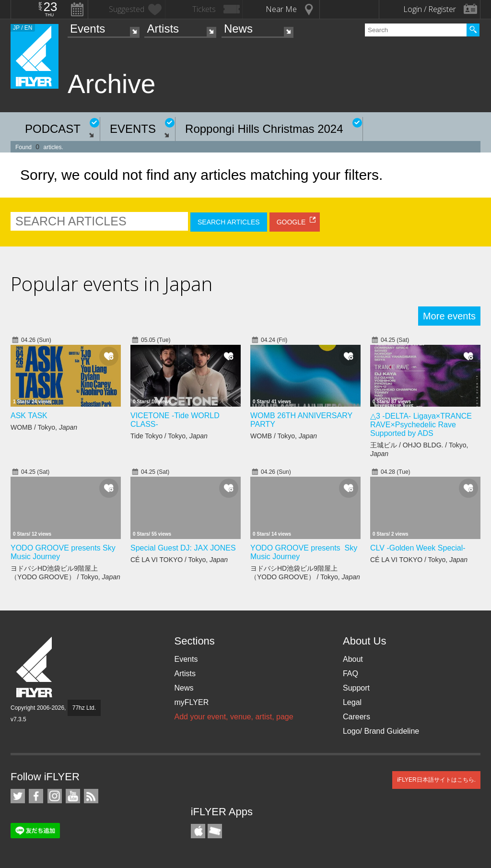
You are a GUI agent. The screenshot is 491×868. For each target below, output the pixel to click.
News (238, 29)
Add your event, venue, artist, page (234, 717)
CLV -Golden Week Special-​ (418, 548)
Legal (352, 702)
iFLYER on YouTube (73, 796)
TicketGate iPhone (215, 831)
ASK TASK (29, 416)
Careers (357, 717)
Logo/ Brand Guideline (381, 731)
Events (88, 29)
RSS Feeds (91, 796)
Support (356, 688)
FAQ (351, 674)
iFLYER (35, 667)
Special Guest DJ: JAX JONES (183, 548)
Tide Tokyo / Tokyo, (169, 436)
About (353, 659)
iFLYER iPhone (198, 831)
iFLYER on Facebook (36, 796)
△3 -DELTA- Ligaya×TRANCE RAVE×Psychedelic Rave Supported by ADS (421, 425)
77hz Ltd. (84, 708)
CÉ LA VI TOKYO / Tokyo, (179, 560)
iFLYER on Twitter (18, 796)
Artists (163, 29)
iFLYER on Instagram (55, 796)
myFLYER (191, 702)
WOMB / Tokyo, (44, 427)
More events (449, 316)
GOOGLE (291, 222)
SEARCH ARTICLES (229, 222)
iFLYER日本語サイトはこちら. (436, 780)
